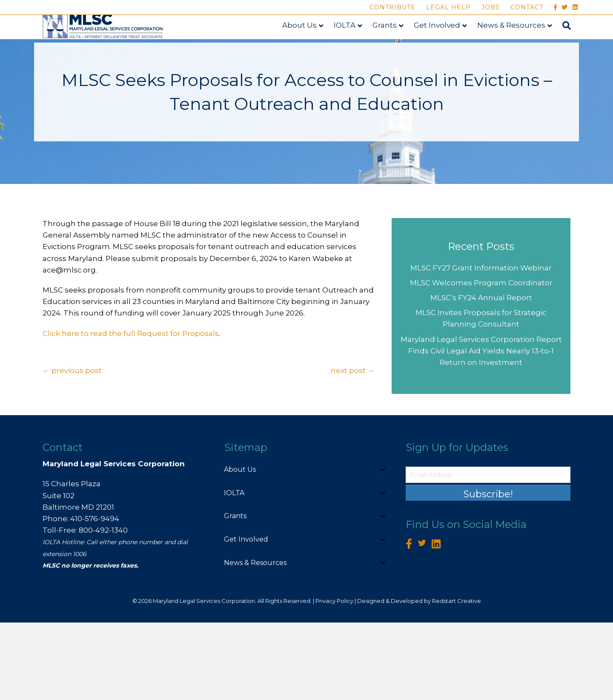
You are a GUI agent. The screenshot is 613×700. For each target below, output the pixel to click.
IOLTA (353, 46)
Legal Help (448, 7)
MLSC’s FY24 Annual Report (481, 375)
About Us (308, 46)
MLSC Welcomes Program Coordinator (481, 360)
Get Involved (445, 46)
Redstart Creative (457, 678)
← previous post (72, 448)
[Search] (572, 46)
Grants (393, 46)
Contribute (392, 7)
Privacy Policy (334, 678)
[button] (383, 547)
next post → (353, 448)
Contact (527, 7)
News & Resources (519, 46)
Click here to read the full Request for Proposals (131, 411)
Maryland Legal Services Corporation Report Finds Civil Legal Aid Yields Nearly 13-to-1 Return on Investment (481, 428)
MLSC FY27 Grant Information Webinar (481, 345)
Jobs (491, 7)
